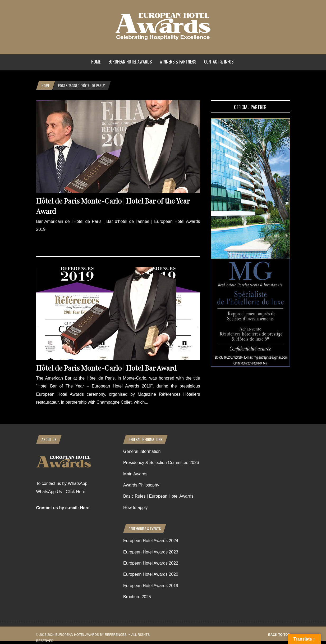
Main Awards (135, 474)
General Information (142, 451)
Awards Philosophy (141, 485)
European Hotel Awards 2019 (151, 586)
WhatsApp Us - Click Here (61, 492)
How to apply (136, 508)
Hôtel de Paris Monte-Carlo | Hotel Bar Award (106, 368)
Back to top (279, 635)
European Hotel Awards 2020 (151, 574)
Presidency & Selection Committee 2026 (161, 463)
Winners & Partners (178, 62)
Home (96, 62)
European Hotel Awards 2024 (151, 541)
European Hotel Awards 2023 (151, 552)
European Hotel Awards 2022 (151, 563)
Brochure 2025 (137, 597)
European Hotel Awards (130, 62)
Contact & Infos (219, 62)
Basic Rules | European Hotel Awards (158, 496)
